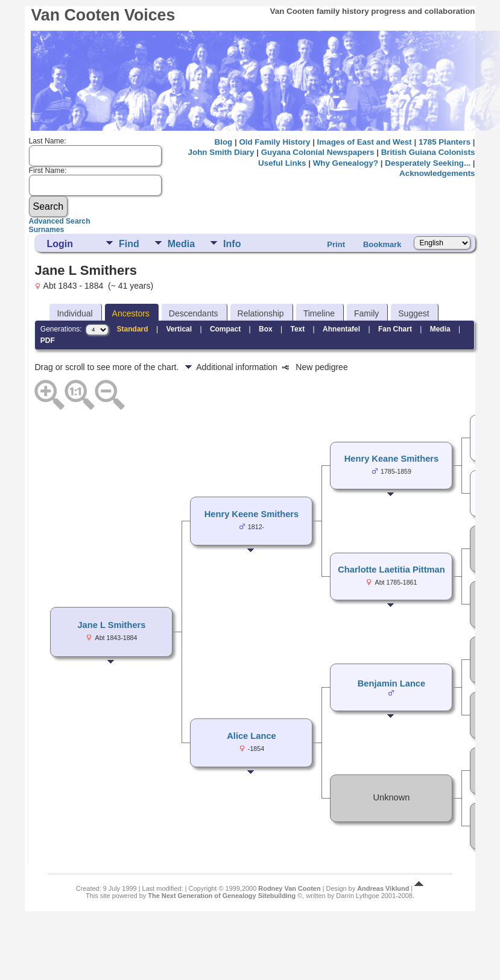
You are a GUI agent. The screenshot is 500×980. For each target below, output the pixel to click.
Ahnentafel (341, 329)
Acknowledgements (437, 173)
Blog (224, 142)
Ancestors (131, 313)
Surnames (47, 230)
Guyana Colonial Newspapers (318, 152)
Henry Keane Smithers (391, 459)
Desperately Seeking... (428, 163)
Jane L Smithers (111, 625)
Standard (133, 329)
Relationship (261, 313)
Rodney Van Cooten (289, 888)
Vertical (179, 329)
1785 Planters (445, 142)
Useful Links (282, 163)
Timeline (319, 313)
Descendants (194, 313)
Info (232, 244)
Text (297, 329)
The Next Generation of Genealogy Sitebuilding (222, 896)
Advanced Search (60, 221)
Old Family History (274, 142)
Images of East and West (365, 142)
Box (266, 329)
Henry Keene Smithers (252, 514)
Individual (74, 313)
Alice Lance (251, 736)
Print (336, 244)
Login (60, 244)
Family (366, 313)
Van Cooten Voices (103, 15)
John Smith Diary (221, 152)
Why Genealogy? (346, 163)
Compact (225, 329)
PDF (48, 341)
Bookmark (382, 244)
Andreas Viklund (383, 888)
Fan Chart (395, 329)
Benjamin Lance (391, 683)
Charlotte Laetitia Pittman (391, 570)
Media (181, 244)
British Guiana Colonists (428, 152)
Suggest (413, 313)
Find (129, 244)
